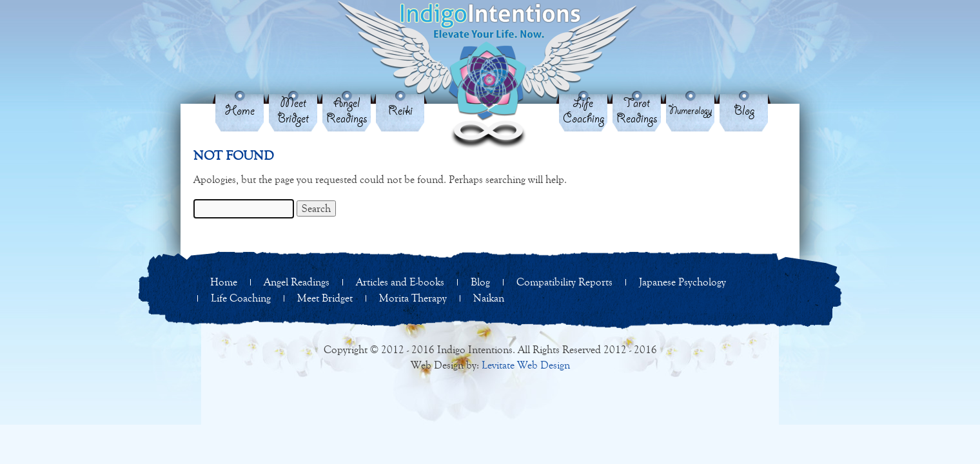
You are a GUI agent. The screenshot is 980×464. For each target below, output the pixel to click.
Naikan (489, 298)
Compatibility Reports (564, 282)
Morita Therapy (413, 298)
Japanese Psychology (682, 282)
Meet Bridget (293, 111)
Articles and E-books (400, 282)
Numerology (690, 111)
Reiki (400, 111)
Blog (744, 111)
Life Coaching (583, 111)
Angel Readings (347, 111)
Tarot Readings (637, 111)
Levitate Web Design (526, 365)
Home (240, 111)
